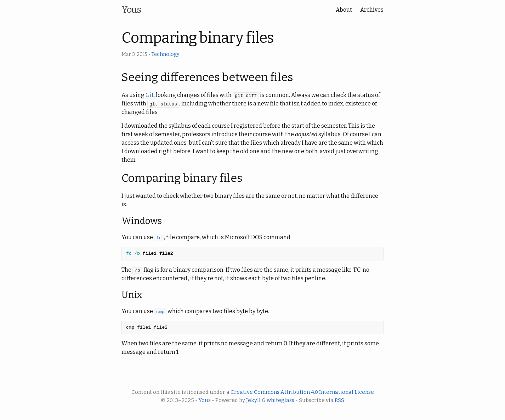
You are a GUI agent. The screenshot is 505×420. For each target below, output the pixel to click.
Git (150, 95)
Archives (372, 10)
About (344, 10)
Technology (165, 54)
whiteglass (280, 400)
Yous (131, 10)
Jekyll (253, 400)
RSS (339, 400)
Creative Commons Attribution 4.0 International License (302, 392)
